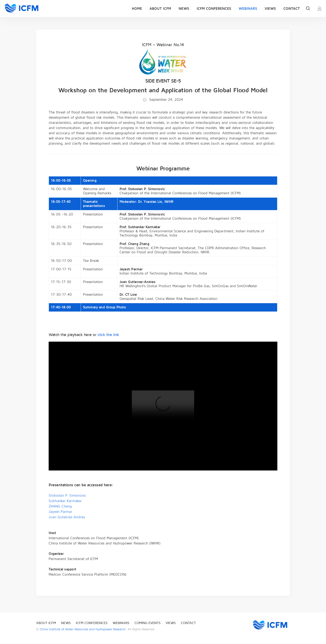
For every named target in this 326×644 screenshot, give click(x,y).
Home (137, 9)
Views (270, 9)
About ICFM (160, 9)
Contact (292, 9)
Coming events (148, 623)
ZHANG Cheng (60, 507)
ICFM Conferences (214, 9)
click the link (108, 335)
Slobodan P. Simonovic (67, 496)
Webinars (248, 9)
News (184, 9)
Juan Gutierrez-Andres (67, 518)
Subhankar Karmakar (65, 501)
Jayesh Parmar (60, 512)
